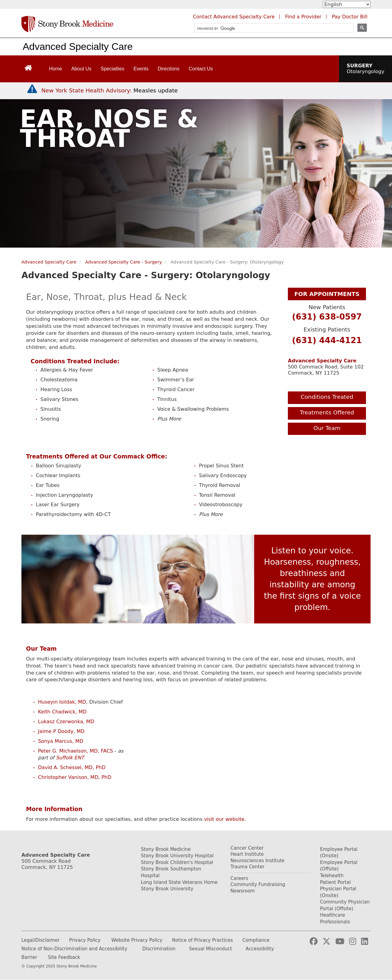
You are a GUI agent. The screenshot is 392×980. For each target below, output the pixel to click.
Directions (169, 69)
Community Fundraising (258, 885)
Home (56, 69)
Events (141, 69)
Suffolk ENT (70, 758)
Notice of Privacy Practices (203, 940)
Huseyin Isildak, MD (62, 702)
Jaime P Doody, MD (61, 731)
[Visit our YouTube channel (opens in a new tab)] (340, 941)
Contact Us (201, 69)
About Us (81, 69)
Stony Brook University (167, 889)
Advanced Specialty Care (78, 47)
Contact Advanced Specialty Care (234, 17)
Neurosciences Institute (258, 861)
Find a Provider (303, 17)
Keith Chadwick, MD (62, 712)
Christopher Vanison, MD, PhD (75, 777)
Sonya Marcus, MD (61, 741)
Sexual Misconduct (210, 949)
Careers (239, 878)
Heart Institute (247, 854)
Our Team (327, 428)
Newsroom (243, 891)
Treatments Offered (327, 412)
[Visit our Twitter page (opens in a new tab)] (326, 941)
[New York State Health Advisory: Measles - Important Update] (32, 89)
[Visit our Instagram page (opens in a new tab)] (353, 941)
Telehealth (332, 876)
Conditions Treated (327, 397)
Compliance (256, 940)
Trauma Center (248, 867)
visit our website (224, 819)
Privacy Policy (85, 940)
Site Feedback (64, 957)
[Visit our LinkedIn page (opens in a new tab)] (365, 941)
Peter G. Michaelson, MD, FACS (75, 751)
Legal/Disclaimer (41, 940)
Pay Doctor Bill (350, 17)
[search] (271, 29)
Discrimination (159, 949)
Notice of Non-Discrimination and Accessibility (74, 949)
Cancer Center (247, 848)
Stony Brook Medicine (166, 849)
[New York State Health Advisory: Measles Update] (109, 90)
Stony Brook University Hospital (177, 856)
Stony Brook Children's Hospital (177, 862)
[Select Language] (347, 4)
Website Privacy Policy (137, 940)
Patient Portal (335, 882)
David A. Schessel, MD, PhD (72, 767)
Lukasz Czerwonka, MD (66, 722)
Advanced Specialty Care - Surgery (123, 262)
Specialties (113, 69)
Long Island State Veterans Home (179, 882)
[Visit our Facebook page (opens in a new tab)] (314, 941)
